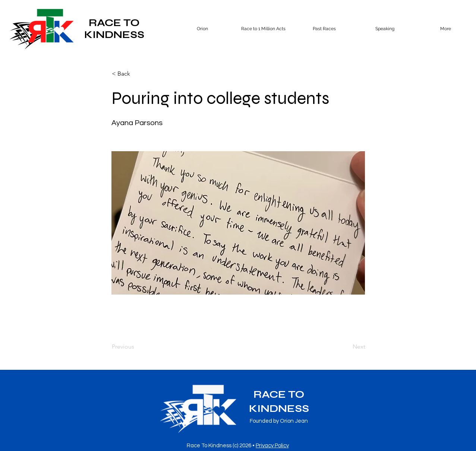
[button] (324, 29)
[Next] (347, 347)
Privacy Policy (272, 446)
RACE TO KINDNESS (114, 29)
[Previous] (136, 347)
